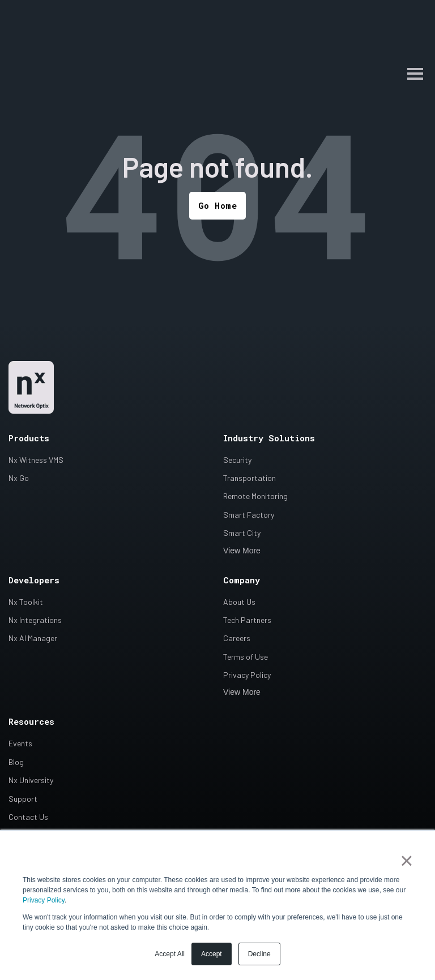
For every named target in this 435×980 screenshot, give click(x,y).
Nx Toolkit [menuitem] (26, 602)
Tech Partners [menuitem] (247, 621)
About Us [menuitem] (239, 602)
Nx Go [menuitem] (19, 479)
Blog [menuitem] (16, 762)
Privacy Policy (44, 900)
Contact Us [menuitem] (28, 818)
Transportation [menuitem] (250, 479)
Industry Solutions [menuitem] (269, 439)
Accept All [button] (170, 954)
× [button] (406, 861)
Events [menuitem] (20, 744)
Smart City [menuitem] (242, 534)
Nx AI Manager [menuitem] (33, 639)
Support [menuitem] (23, 799)
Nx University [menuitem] (31, 781)
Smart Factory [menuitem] (249, 516)
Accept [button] (212, 954)
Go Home (218, 206)
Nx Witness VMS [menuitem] (36, 460)
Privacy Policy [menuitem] (247, 676)
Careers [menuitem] (237, 639)
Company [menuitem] (242, 581)
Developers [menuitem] (34, 581)
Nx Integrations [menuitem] (35, 621)
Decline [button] (259, 954)
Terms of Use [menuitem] (246, 657)
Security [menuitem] (237, 460)
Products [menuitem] (29, 439)
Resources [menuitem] (31, 723)
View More (242, 551)
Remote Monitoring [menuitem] (255, 497)
